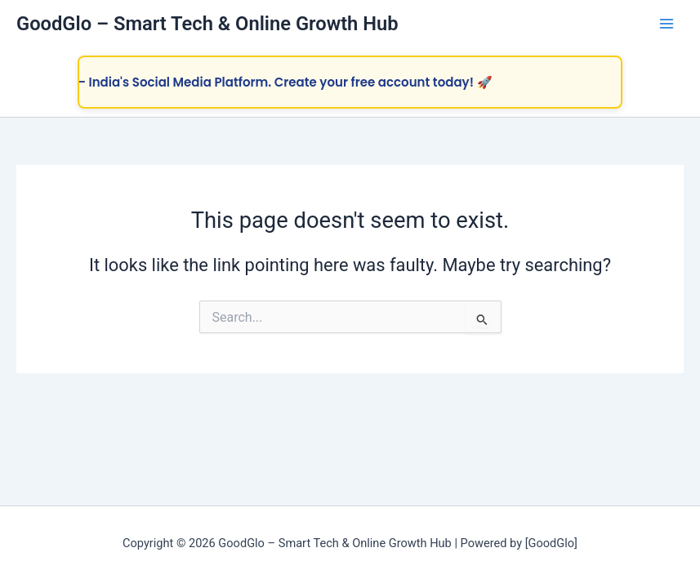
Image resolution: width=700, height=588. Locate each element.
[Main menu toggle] (667, 24)
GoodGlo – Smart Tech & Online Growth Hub (207, 24)
